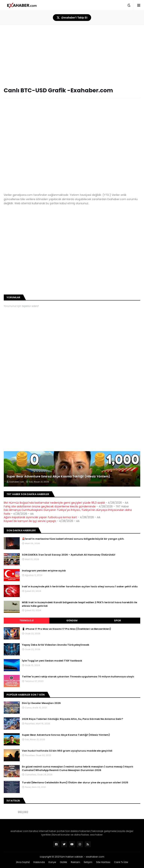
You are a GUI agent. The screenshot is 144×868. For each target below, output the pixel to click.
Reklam (75, 862)
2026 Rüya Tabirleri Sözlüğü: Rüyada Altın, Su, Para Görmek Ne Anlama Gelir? (73, 719)
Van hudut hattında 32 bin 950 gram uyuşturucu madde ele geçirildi (67, 751)
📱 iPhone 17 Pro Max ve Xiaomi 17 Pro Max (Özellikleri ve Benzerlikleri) (66, 629)
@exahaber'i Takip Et (72, 18)
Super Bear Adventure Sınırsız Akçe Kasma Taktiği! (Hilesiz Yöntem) (58, 477)
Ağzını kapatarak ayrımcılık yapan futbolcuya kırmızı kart (40, 517)
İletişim (88, 862)
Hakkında (39, 862)
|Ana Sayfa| (23, 862)
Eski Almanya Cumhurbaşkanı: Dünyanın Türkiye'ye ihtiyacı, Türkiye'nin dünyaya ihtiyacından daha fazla (68, 512)
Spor (117, 620)
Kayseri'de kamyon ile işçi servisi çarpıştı (30, 521)
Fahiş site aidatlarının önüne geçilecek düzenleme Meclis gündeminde (50, 506)
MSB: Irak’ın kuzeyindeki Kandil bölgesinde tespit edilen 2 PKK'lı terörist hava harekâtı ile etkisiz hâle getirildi (79, 604)
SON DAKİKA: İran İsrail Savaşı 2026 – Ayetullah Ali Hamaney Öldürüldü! (69, 555)
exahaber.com (95, 857)
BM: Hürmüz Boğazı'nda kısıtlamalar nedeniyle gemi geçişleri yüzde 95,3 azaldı (54, 503)
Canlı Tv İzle (121, 862)
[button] (129, 5)
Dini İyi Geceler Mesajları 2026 (41, 703)
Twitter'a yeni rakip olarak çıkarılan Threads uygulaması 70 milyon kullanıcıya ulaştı (78, 677)
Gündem (72, 620)
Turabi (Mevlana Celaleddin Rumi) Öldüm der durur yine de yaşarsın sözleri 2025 (75, 783)
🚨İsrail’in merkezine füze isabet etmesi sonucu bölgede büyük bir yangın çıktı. (73, 539)
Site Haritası (103, 862)
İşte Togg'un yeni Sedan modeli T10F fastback (52, 661)
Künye (52, 862)
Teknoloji (27, 620)
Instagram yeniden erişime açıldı (44, 571)
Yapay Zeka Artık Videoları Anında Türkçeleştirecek (56, 645)
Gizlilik (63, 862)
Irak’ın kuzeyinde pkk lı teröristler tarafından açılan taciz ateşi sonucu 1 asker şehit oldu (80, 587)
